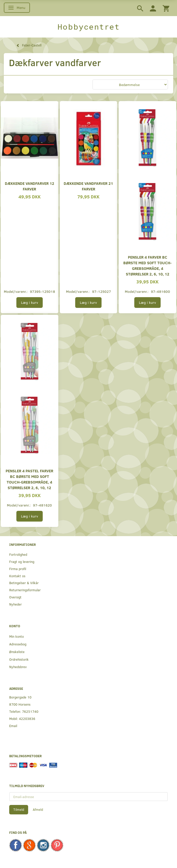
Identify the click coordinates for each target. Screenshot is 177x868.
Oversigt (15, 597)
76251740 (30, 711)
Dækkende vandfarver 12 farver (30, 186)
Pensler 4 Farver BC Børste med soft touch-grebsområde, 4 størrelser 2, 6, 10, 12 (147, 265)
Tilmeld (19, 810)
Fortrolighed (18, 554)
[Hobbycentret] (88, 27)
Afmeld (38, 810)
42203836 (27, 719)
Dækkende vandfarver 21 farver (88, 186)
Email (13, 726)
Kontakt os (17, 576)
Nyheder (15, 604)
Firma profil (18, 569)
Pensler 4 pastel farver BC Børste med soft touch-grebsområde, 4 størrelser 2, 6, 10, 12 (29, 479)
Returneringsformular (25, 590)
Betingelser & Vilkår (24, 583)
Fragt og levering (22, 562)
